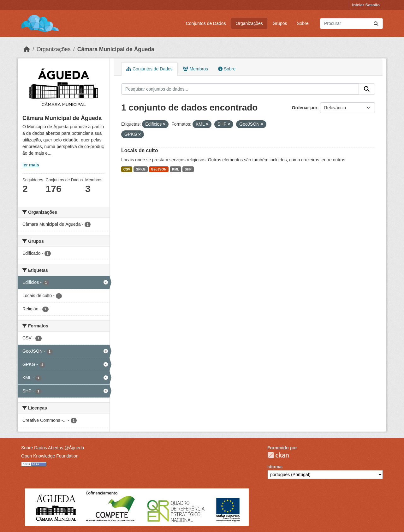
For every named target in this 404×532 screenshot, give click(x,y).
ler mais (31, 165)
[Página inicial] (27, 49)
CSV (127, 169)
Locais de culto (140, 150)
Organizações (249, 23)
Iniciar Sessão (366, 5)
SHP (188, 169)
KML (176, 169)
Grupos (280, 23)
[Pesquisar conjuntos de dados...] (351, 24)
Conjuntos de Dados (206, 23)
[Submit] (376, 24)
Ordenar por (305, 108)
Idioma (274, 467)
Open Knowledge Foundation (50, 456)
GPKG (141, 169)
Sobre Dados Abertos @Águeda (53, 448)
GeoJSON (159, 169)
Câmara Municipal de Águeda (116, 49)
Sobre (303, 23)
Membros (195, 69)
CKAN (278, 455)
